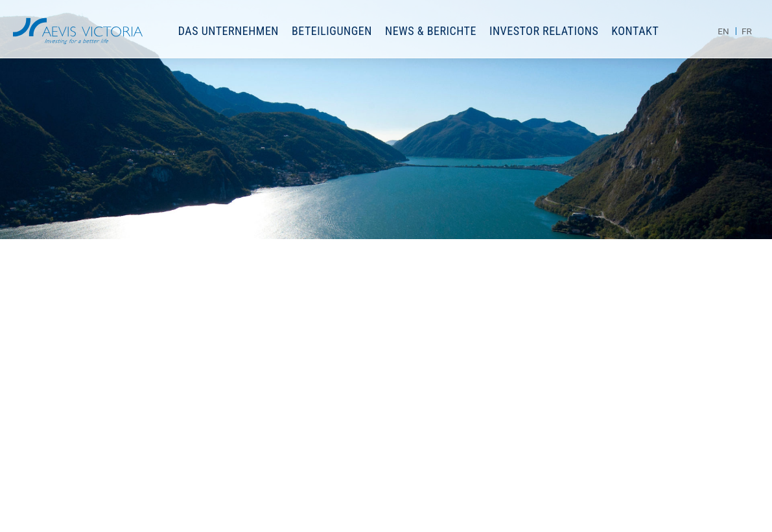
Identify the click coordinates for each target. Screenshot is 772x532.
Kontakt (635, 31)
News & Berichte (431, 31)
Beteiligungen (332, 31)
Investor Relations (544, 31)
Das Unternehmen (228, 31)
